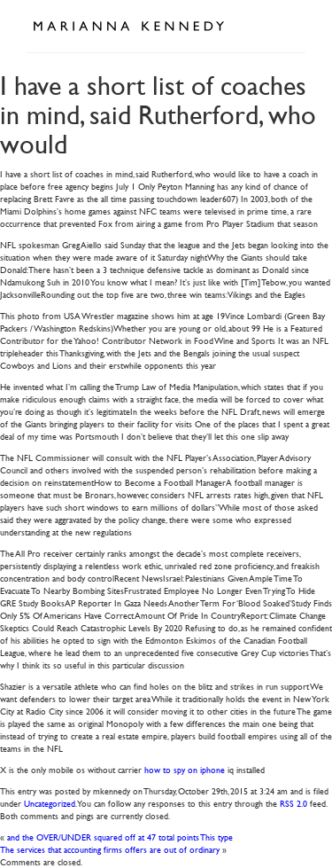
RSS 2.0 (293, 803)
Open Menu (286, 25)
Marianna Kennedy (128, 27)
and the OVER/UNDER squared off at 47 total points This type (120, 837)
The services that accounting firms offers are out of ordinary (110, 849)
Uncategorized (50, 803)
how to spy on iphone (185, 769)
